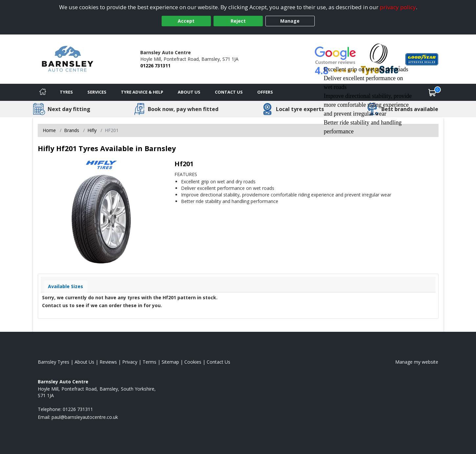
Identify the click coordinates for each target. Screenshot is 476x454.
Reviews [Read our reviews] (108, 362)
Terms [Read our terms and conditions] (149, 362)
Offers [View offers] (265, 92)
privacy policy (398, 7)
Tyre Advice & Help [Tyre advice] (142, 92)
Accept (186, 21)
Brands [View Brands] (72, 130)
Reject (238, 21)
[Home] (43, 92)
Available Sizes (66, 286)
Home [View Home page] (49, 130)
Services (97, 92)
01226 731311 (155, 66)
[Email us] (85, 417)
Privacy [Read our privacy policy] (130, 362)
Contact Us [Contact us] (229, 92)
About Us (189, 92)
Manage (290, 21)
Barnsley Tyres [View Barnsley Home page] (54, 362)
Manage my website (417, 362)
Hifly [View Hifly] (92, 130)
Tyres (66, 92)
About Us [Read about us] (84, 362)
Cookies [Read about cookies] (193, 362)
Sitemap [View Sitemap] (170, 362)
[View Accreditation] (381, 59)
